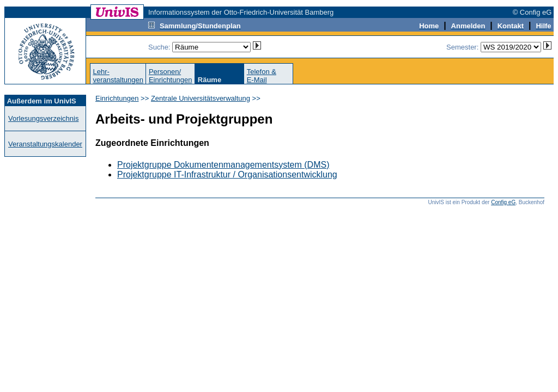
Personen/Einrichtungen (171, 76)
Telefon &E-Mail (262, 76)
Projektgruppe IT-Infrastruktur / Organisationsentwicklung (227, 174)
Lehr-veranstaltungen (118, 76)
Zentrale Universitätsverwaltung (201, 98)
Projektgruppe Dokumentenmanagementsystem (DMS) (223, 165)
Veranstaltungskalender (45, 144)
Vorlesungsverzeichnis (43, 118)
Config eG (503, 202)
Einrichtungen (117, 98)
